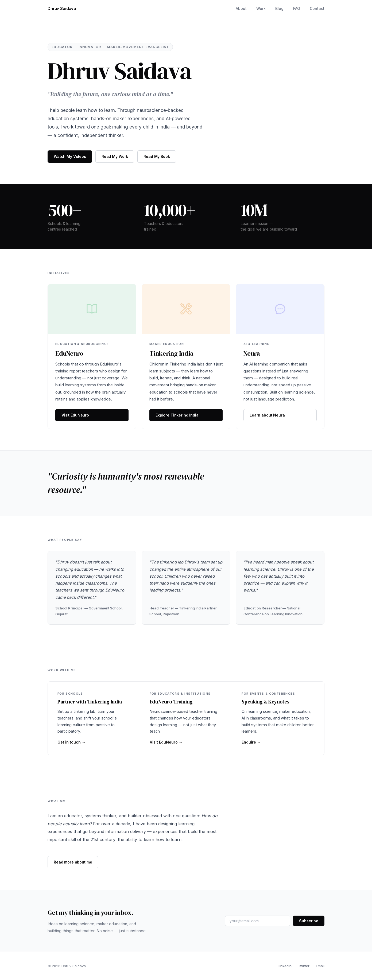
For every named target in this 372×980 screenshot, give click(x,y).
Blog (279, 8)
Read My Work (115, 156)
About (241, 8)
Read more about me (73, 862)
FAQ (297, 8)
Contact (317, 8)
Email (320, 966)
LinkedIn (285, 966)
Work (261, 8)
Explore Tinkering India (177, 415)
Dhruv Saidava (62, 8)
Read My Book (157, 156)
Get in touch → (71, 742)
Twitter (304, 966)
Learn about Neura (267, 415)
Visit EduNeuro (75, 415)
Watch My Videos (70, 156)
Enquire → (251, 742)
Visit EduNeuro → (166, 742)
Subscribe (309, 921)
